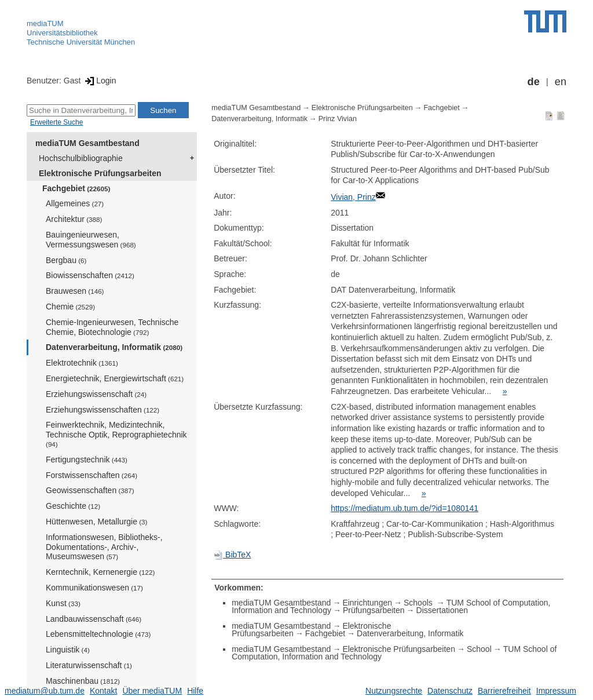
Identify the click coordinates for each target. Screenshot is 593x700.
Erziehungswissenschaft (96, 394)
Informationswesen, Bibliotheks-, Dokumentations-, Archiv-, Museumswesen (104, 547)
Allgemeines (75, 203)
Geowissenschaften (90, 490)
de (534, 82)
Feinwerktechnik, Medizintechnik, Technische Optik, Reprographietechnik (116, 434)
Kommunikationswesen (94, 588)
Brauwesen (75, 291)
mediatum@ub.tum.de (45, 691)
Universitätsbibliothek (62, 33)
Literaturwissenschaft (89, 665)
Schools (419, 603)
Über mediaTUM (152, 691)
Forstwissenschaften (91, 475)
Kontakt (103, 691)
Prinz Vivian (338, 119)
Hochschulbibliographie (81, 158)
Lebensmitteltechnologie (98, 634)
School (479, 649)
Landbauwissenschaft (94, 619)
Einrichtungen (367, 603)
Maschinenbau (83, 681)
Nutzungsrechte (394, 691)
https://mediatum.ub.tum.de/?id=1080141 (405, 508)
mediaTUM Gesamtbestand (87, 143)
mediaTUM (45, 23)
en (561, 82)
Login (99, 81)
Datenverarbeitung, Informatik (114, 347)
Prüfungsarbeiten (374, 610)
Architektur (74, 219)
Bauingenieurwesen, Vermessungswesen (91, 240)
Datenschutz (450, 691)
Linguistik (68, 650)
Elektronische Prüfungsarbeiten (100, 173)
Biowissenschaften (90, 275)
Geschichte (73, 506)
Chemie (70, 307)
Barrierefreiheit (504, 691)
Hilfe (195, 691)
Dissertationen (442, 610)
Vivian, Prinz (353, 197)
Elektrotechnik (82, 363)
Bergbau (66, 260)
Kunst (63, 603)
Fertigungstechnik (87, 460)
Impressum (556, 691)
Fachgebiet (76, 188)
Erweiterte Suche (56, 122)
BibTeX (232, 555)
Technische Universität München (81, 42)
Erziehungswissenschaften (103, 410)
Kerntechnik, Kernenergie (100, 572)
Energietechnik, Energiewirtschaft (115, 378)
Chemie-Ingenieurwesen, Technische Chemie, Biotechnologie (112, 327)
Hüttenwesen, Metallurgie (96, 522)
